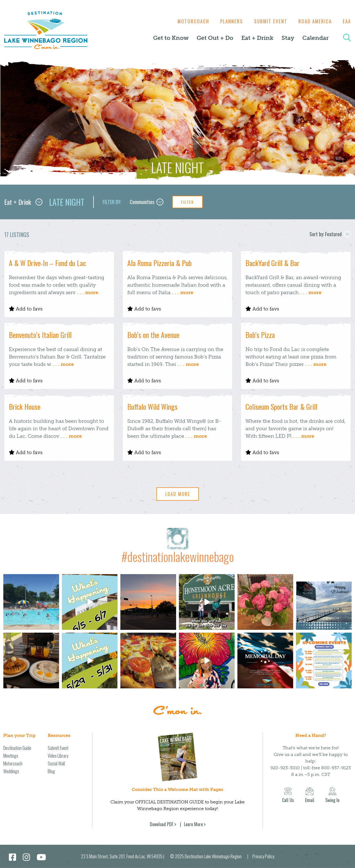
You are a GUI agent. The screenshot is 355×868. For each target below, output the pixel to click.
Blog (51, 771)
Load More (178, 494)
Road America (314, 21)
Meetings (11, 756)
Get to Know (171, 38)
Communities (147, 202)
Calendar (315, 38)
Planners (227, 21)
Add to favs (26, 309)
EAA (347, 21)
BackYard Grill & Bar (272, 263)
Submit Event (268, 21)
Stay (288, 38)
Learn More (193, 824)
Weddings (11, 771)
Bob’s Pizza (260, 335)
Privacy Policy (263, 856)
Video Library (58, 756)
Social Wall (56, 763)
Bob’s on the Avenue (153, 335)
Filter (187, 202)
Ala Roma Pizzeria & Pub (159, 263)
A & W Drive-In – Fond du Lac (47, 263)
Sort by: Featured (330, 234)
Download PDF (162, 824)
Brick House (25, 407)
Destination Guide (17, 748)
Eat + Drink (257, 38)
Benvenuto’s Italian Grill (40, 335)
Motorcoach (188, 21)
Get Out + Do (215, 38)
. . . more (88, 292)
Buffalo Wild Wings (152, 407)
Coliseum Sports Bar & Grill (281, 407)
